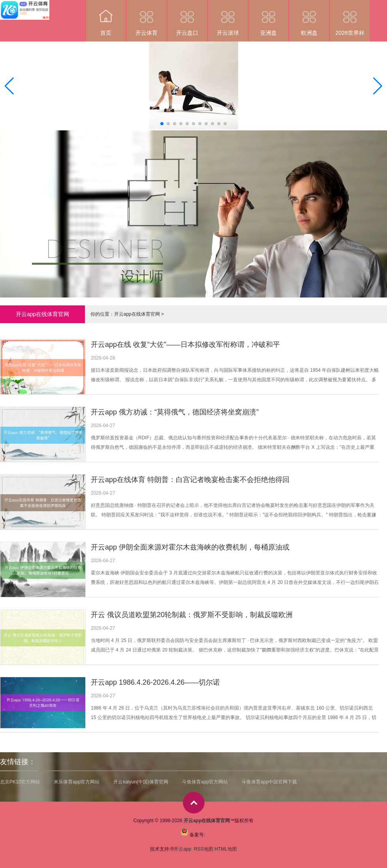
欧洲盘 (309, 18)
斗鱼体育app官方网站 (205, 782)
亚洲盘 (269, 18)
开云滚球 (228, 18)
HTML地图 (226, 849)
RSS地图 (204, 849)
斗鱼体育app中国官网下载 (269, 782)
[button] (378, 86)
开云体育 (147, 18)
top (194, 803)
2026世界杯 (350, 18)
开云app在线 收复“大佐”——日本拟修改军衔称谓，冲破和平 (185, 345)
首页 (106, 18)
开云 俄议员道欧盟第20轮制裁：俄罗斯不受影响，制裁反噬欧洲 (192, 615)
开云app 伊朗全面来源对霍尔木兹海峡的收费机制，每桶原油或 (190, 547)
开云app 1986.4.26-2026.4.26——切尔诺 (155, 682)
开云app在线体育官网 (137, 314)
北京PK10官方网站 (20, 782)
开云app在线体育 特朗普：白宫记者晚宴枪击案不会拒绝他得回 (190, 480)
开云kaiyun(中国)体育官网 (141, 782)
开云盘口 (187, 18)
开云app (183, 849)
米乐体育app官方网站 (77, 782)
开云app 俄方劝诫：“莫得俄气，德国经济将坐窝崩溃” (175, 412)
